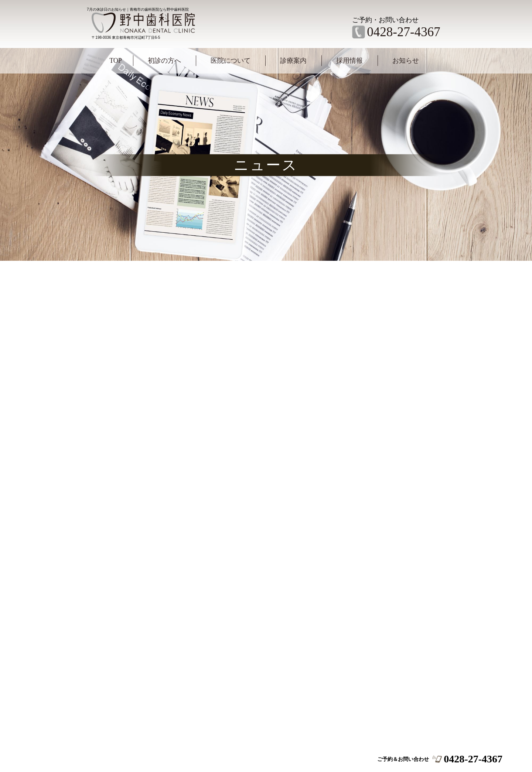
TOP (116, 61)
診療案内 (293, 61)
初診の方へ (164, 61)
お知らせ (406, 61)
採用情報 (349, 61)
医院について (231, 61)
